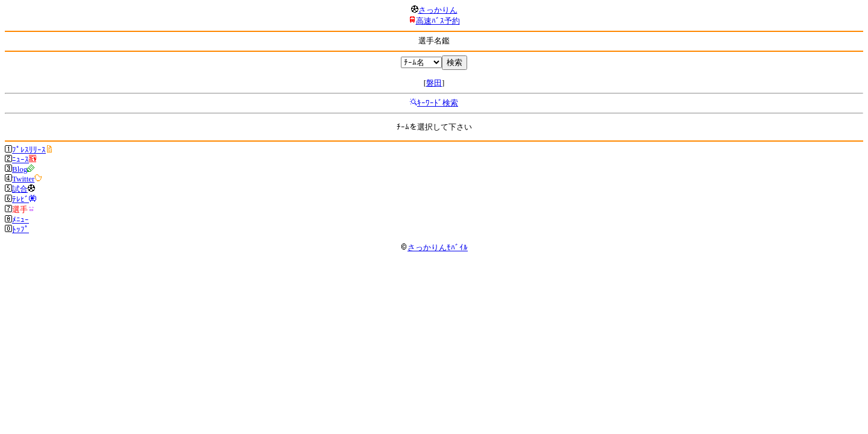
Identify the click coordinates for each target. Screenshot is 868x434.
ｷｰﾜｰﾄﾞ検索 (438, 103)
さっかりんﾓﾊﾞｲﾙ (434, 247)
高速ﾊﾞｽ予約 (438, 21)
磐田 (434, 83)
